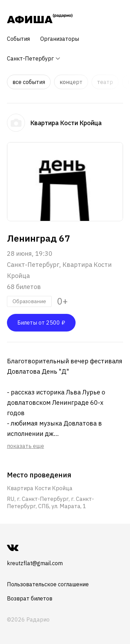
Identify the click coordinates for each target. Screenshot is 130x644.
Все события (29, 82)
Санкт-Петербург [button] (34, 58)
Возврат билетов (30, 598)
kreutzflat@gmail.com (35, 563)
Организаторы (60, 39)
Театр (105, 82)
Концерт (71, 82)
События (18, 39)
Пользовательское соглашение (48, 584)
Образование (29, 301)
